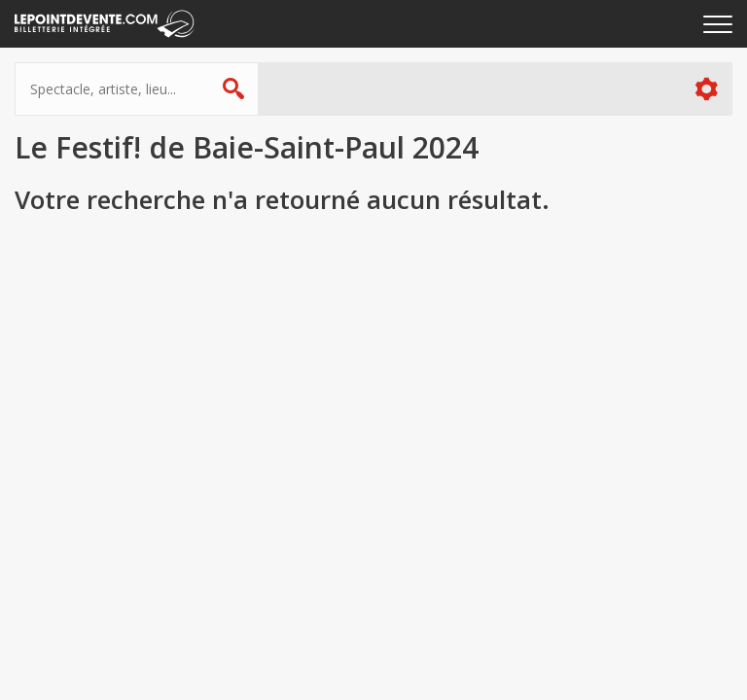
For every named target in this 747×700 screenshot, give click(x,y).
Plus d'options (706, 89)
